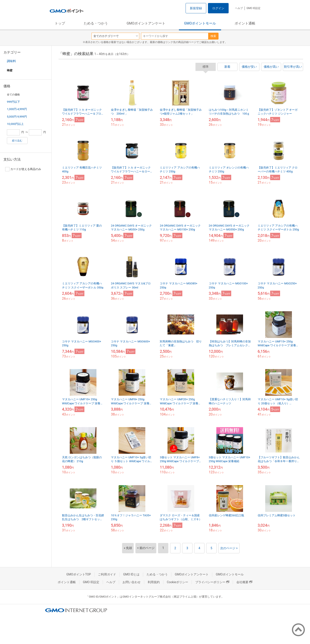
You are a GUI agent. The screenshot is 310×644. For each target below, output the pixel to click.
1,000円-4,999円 (17, 109)
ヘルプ (239, 8)
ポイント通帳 (245, 23)
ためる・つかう (96, 23)
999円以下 (13, 102)
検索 (213, 36)
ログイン (218, 8)
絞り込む (17, 141)
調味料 (11, 61)
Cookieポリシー (177, 582)
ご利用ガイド (107, 574)
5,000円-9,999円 (17, 117)
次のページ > (229, 548)
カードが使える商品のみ (23, 169)
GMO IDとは (131, 574)
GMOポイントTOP (79, 574)
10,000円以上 (15, 124)
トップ (60, 23)
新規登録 (196, 8)
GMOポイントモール (200, 23)
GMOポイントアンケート (146, 23)
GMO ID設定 (253, 8)
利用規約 (154, 582)
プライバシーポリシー (212, 582)
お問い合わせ (132, 582)
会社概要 (244, 582)
